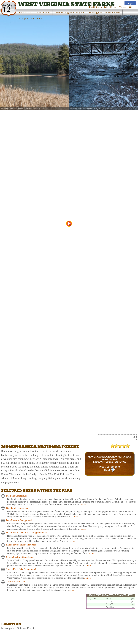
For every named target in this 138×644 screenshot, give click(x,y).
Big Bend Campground (17, 496)
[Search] (116, 437)
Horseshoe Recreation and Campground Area (27, 533)
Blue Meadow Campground (19, 520)
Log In (130, 3)
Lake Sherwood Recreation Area (21, 545)
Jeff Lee (41, 108)
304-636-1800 (113, 467)
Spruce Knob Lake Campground (21, 569)
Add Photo (110, 7)
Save (132, 7)
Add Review (95, 7)
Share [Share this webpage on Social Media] (123, 7)
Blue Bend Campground (17, 508)
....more (82, 504)
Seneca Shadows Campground (20, 557)
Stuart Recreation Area (17, 582)
